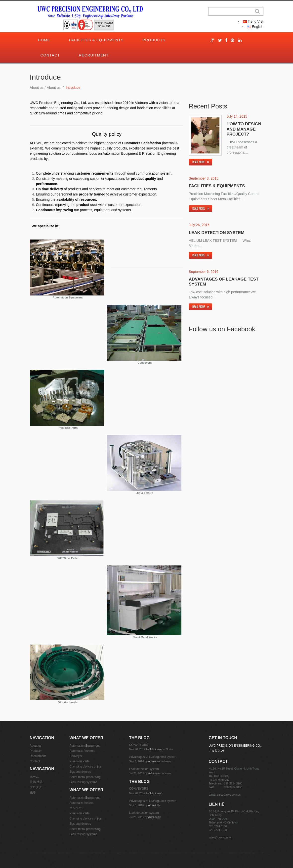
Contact (50, 55)
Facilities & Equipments (96, 40)
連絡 (33, 792)
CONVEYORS (139, 745)
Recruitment (94, 55)
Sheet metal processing (85, 777)
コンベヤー (77, 808)
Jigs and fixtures (80, 772)
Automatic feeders (82, 803)
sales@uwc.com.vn (229, 795)
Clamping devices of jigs (86, 767)
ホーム (34, 777)
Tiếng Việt (253, 21)
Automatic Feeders (82, 751)
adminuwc (156, 749)
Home (44, 40)
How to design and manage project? (244, 129)
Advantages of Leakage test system (153, 757)
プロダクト (37, 787)
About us (37, 88)
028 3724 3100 (233, 783)
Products (154, 40)
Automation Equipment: (85, 746)
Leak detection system (217, 233)
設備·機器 (36, 782)
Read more (199, 162)
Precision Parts (80, 761)
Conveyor (76, 756)
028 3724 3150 (233, 787)
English (255, 27)
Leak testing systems (84, 782)
